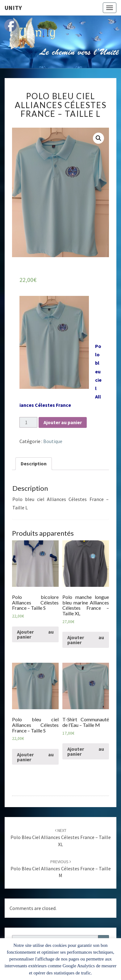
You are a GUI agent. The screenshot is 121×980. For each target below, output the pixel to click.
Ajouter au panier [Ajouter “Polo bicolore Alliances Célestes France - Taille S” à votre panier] (35, 634)
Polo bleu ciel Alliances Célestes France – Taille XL (61, 837)
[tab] (34, 464)
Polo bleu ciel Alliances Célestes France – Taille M (61, 869)
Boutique (53, 441)
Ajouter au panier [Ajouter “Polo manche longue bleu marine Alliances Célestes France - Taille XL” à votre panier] (86, 640)
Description (34, 464)
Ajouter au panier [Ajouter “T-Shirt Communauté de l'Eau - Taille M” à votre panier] (86, 751)
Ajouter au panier (63, 422)
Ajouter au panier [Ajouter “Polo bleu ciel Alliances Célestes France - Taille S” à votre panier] (35, 757)
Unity (13, 8)
